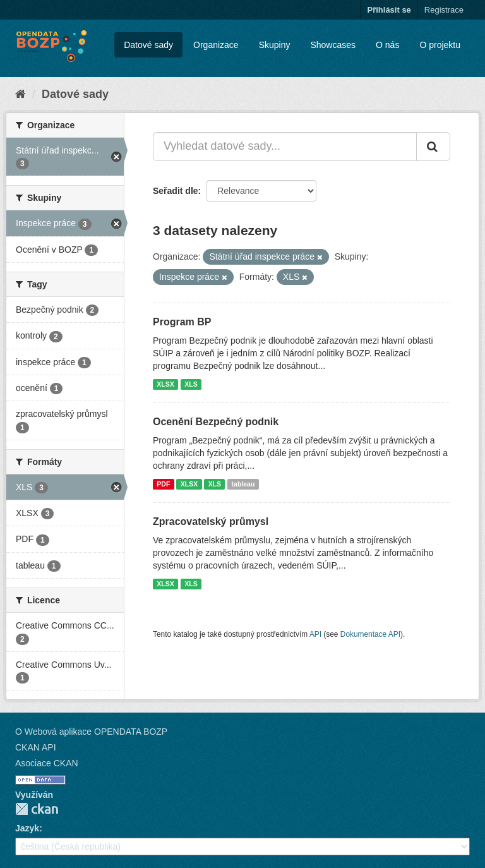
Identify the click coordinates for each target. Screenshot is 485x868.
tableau (243, 484)
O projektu (440, 45)
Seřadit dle (176, 191)
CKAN (37, 809)
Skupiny (275, 45)
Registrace (444, 10)
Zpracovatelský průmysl (211, 521)
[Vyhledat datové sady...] (285, 147)
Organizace (216, 45)
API (315, 634)
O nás (387, 45)
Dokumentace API (370, 634)
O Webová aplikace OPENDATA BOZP (91, 732)
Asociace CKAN (47, 763)
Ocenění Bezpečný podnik (216, 422)
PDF (163, 484)
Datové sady (148, 45)
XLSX (165, 384)
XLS (191, 384)
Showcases (333, 45)
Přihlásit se (389, 10)
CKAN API (36, 747)
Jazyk (27, 828)
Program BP (182, 322)
